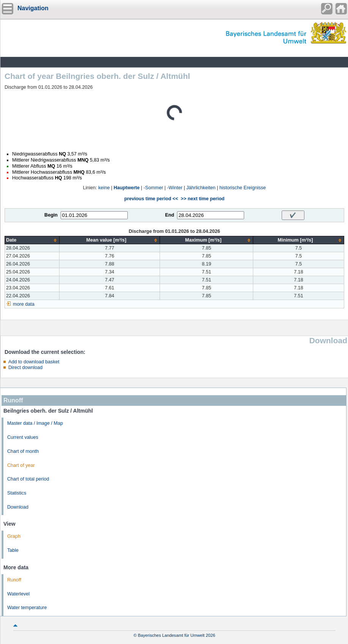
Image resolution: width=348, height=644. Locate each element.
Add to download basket (34, 362)
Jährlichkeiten (201, 188)
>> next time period (203, 199)
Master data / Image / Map (35, 423)
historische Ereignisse (243, 188)
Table (13, 550)
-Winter (175, 188)
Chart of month (23, 451)
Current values (23, 437)
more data (24, 304)
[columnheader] (32, 240)
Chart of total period (28, 479)
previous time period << (151, 199)
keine (104, 188)
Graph (14, 536)
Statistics (17, 493)
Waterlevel (18, 594)
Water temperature (27, 608)
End (170, 215)
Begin (51, 215)
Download (18, 507)
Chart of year (21, 465)
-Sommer (154, 188)
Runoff (14, 580)
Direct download (25, 368)
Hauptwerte (127, 188)
